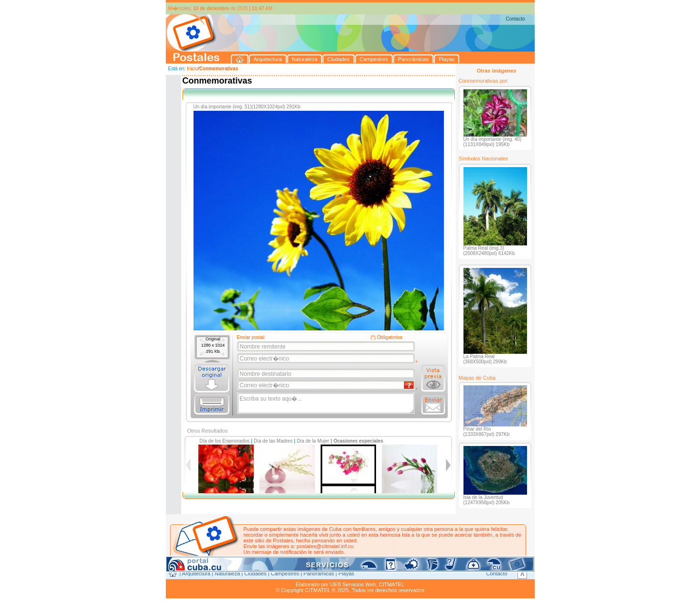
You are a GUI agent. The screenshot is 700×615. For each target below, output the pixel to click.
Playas (346, 573)
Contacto (515, 19)
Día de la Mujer (313, 441)
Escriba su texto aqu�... (327, 403)
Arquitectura (196, 573)
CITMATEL (392, 584)
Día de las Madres (273, 441)
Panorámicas (319, 573)
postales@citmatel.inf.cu (325, 546)
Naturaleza (227, 573)
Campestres (285, 573)
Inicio (192, 69)
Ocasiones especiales (358, 441)
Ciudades (255, 573)
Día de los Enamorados (225, 441)
